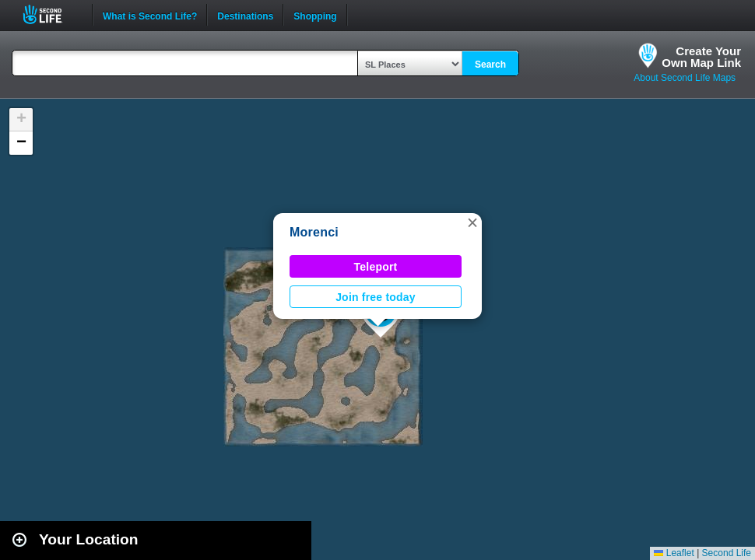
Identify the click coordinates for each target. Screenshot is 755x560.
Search (490, 65)
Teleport (376, 267)
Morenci (314, 232)
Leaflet (674, 553)
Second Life (51, 14)
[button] (472, 222)
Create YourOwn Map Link (701, 57)
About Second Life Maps (685, 78)
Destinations (245, 15)
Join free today (376, 297)
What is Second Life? (150, 15)
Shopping (315, 15)
